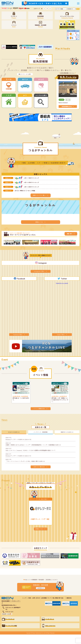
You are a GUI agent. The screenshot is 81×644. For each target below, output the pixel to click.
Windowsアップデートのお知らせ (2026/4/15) (18, 448)
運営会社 (69, 607)
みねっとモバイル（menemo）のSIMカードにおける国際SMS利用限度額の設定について (30, 459)
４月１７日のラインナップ (31, 178)
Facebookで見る (18, 344)
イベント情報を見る (39, 418)
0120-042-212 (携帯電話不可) (13, 618)
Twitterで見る (61, 344)
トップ (24, 607)
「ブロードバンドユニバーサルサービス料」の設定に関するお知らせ (25, 470)
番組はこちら (39, 222)
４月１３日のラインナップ (31, 187)
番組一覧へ (70, 234)
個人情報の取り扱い (59, 607)
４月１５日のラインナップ (31, 182)
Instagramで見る (39, 281)
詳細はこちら (39, 538)
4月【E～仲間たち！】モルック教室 (25, 191)
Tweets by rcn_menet (62, 293)
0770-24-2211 (9, 621)
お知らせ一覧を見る (39, 476)
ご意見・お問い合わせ (34, 607)
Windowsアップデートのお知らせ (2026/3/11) (18, 464)
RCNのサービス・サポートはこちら (45, 3)
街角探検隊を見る (67, 106)
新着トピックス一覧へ (39, 195)
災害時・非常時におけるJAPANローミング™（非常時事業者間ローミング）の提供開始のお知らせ (33, 453)
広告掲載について (46, 607)
